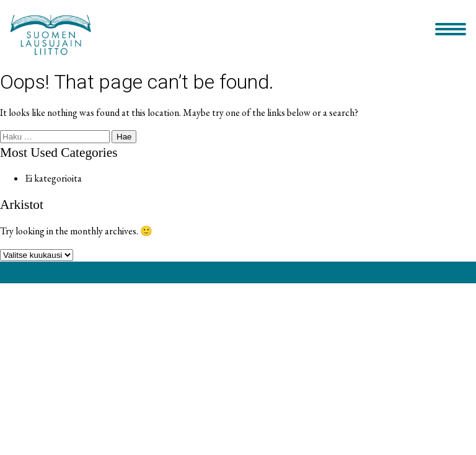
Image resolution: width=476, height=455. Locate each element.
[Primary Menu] (451, 30)
